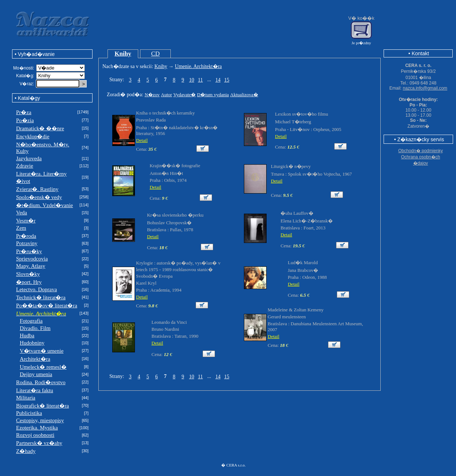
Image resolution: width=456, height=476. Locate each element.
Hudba (27, 336)
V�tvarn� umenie (42, 351)
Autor (166, 95)
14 (218, 80)
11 (200, 80)
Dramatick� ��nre (40, 128)
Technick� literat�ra (41, 297)
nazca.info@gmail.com (425, 88)
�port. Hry (29, 282)
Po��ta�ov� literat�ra (47, 306)
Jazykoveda (29, 158)
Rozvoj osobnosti (35, 435)
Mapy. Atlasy (31, 266)
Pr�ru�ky (29, 251)
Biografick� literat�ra (43, 406)
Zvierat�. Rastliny (37, 189)
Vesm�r (26, 221)
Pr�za (24, 112)
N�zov (152, 95)
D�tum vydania (213, 95)
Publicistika (29, 413)
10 (192, 80)
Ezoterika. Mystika (37, 428)
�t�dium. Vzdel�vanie (45, 205)
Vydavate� (184, 95)
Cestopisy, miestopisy (40, 420)
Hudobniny (32, 343)
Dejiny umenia (36, 374)
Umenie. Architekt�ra (198, 66)
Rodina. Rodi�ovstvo (41, 382)
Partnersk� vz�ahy (39, 443)
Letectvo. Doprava (37, 289)
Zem (21, 228)
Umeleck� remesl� (43, 367)
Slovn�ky (28, 274)
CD (155, 54)
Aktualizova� (244, 95)
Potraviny (27, 243)
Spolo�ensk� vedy (39, 197)
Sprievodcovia (32, 259)
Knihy (123, 54)
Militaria (26, 398)
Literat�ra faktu (35, 390)
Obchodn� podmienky (421, 151)
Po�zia (25, 120)
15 (227, 80)
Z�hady (26, 451)
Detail (142, 140)
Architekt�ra (35, 359)
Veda (22, 213)
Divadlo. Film (35, 328)
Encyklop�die (33, 136)
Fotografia (31, 321)
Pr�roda (26, 236)
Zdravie (25, 166)
